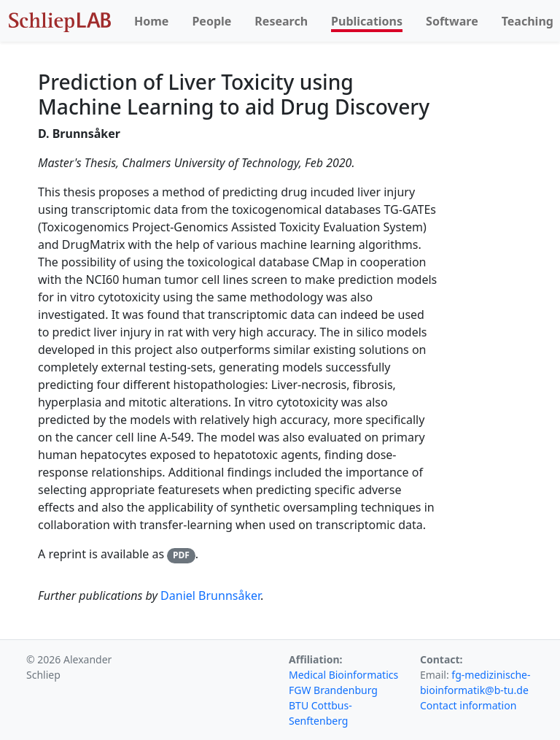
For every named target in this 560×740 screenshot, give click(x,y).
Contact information (468, 705)
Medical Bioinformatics (343, 675)
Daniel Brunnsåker (210, 596)
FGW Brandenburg (333, 690)
